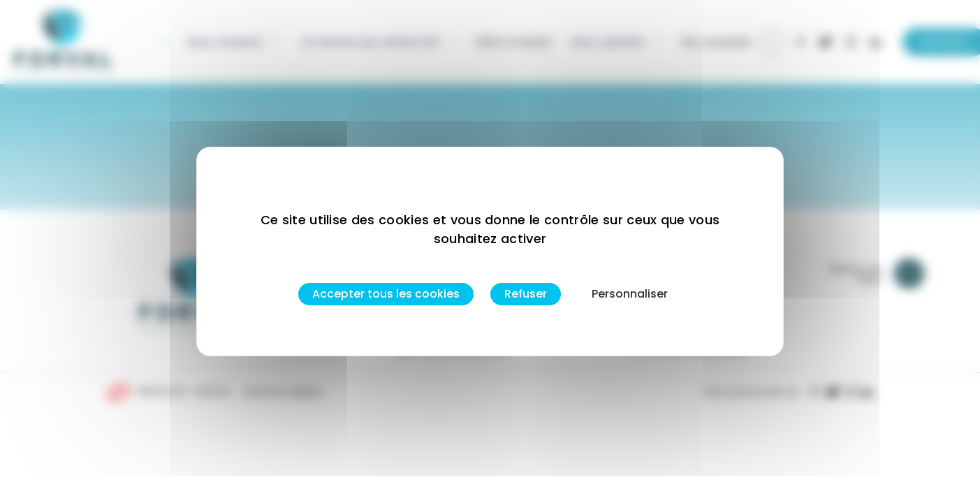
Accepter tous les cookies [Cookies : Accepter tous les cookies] (386, 294)
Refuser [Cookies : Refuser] (526, 294)
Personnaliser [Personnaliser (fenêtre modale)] (630, 294)
